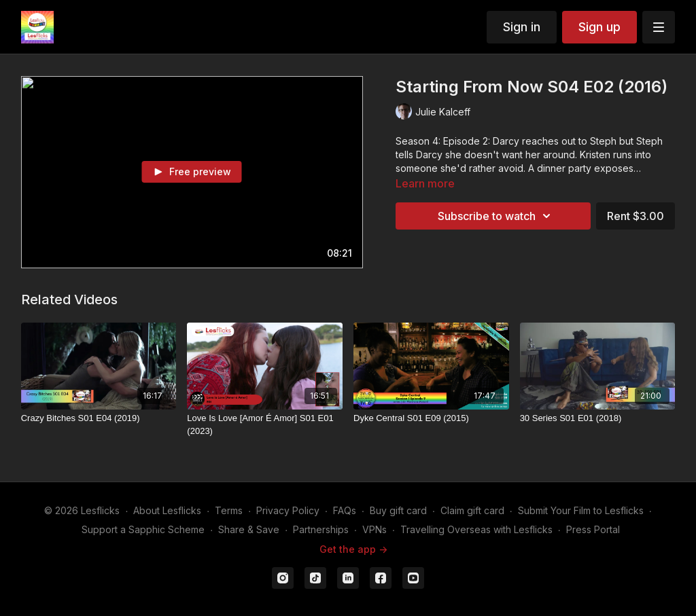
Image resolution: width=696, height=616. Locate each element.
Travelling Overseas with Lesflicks (476, 529)
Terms (229, 510)
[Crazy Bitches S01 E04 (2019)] (99, 418)
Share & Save (249, 529)
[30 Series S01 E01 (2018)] (598, 418)
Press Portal (593, 529)
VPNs (375, 529)
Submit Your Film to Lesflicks (581, 510)
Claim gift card (472, 510)
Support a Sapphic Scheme (143, 529)
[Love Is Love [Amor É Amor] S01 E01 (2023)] (265, 425)
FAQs (345, 510)
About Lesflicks (167, 510)
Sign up (599, 27)
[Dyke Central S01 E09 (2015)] (431, 418)
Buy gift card (398, 510)
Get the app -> (353, 549)
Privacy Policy (288, 510)
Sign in (522, 27)
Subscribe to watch (496, 216)
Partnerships (321, 529)
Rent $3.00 (636, 216)
